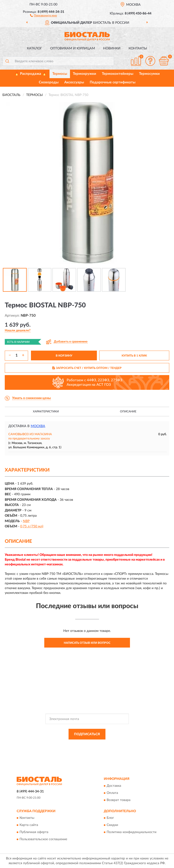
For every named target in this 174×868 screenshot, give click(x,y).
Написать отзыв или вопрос (87, 643)
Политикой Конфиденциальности (110, 745)
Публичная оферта (34, 832)
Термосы (60, 74)
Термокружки (85, 74)
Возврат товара (119, 800)
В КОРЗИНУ (64, 356)
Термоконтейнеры (118, 74)
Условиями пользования (80, 749)
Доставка (114, 786)
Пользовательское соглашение (43, 839)
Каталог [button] (35, 48)
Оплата (112, 793)
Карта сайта (29, 825)
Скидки (112, 825)
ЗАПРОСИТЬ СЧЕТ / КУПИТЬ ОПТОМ (87, 368)
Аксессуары (74, 82)
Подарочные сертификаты (113, 82)
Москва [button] (38, 426)
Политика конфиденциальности (132, 832)
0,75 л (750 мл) (32, 526)
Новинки (112, 48)
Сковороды (49, 82)
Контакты (138, 48)
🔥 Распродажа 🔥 (31, 74)
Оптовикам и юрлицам (73, 48)
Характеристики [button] (46, 411)
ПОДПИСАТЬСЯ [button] (87, 734)
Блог (110, 818)
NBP (26, 521)
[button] (43, 15)
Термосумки (149, 74)
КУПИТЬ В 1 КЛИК (134, 356)
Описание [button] (128, 411)
